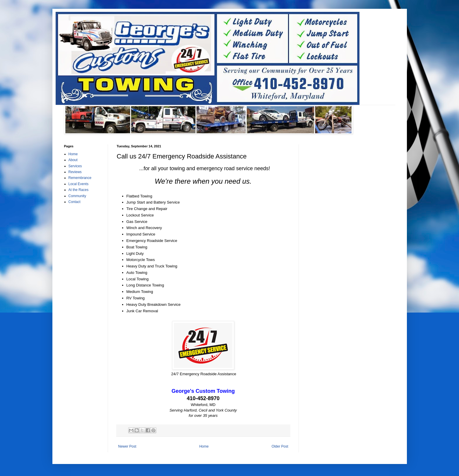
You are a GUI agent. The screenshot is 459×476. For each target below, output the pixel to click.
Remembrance (80, 178)
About (73, 160)
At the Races (79, 190)
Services (75, 166)
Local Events (79, 184)
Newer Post (127, 446)
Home (204, 446)
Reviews (75, 172)
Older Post (280, 446)
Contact (74, 202)
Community (77, 196)
